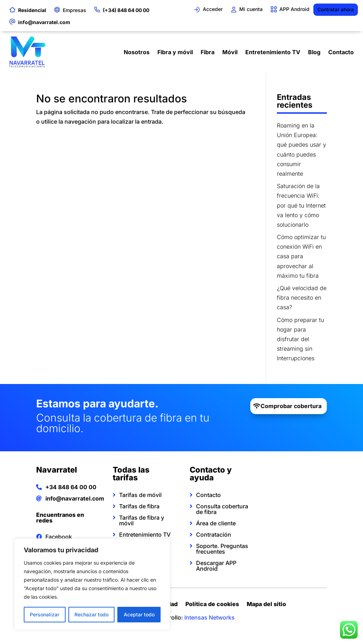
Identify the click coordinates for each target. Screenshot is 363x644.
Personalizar (44, 614)
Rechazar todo (91, 614)
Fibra (208, 52)
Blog (314, 52)
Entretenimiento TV (273, 52)
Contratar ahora (336, 9)
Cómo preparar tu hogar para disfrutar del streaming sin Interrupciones (300, 339)
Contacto (341, 52)
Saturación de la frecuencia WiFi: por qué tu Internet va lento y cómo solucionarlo (301, 205)
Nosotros (137, 52)
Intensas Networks (210, 617)
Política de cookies (212, 605)
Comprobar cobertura (291, 406)
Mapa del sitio (266, 605)
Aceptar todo (139, 614)
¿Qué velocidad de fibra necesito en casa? (302, 298)
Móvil (230, 52)
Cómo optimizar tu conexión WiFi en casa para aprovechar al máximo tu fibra (301, 256)
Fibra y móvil (175, 52)
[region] (92, 584)
